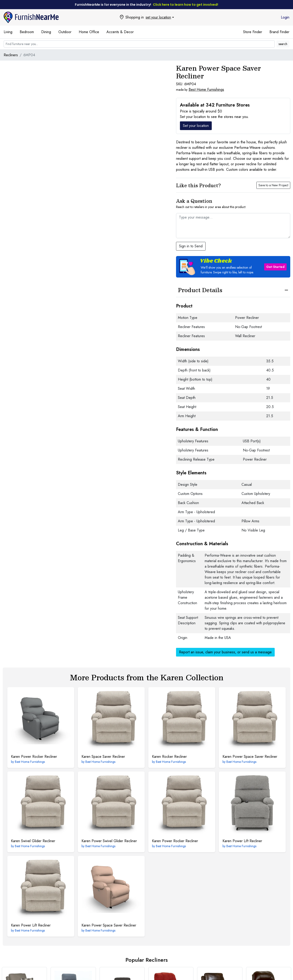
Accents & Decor (120, 32)
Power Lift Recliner (242, 841)
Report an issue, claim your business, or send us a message (225, 652)
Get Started (275, 267)
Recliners (11, 55)
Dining (46, 32)
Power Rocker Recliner (34, 757)
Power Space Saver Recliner (250, 757)
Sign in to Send (191, 246)
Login (285, 17)
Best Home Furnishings (206, 89)
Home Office (89, 32)
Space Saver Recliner (103, 757)
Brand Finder (279, 32)
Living (8, 32)
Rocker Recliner (169, 757)
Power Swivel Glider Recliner (109, 841)
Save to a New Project (273, 185)
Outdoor (65, 32)
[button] (233, 267)
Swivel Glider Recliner (33, 841)
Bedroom (27, 32)
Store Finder (253, 32)
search (283, 44)
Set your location (196, 126)
